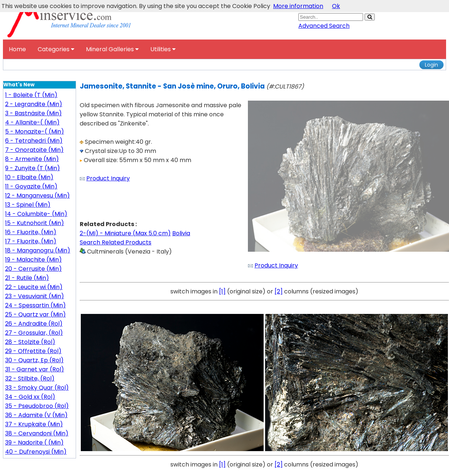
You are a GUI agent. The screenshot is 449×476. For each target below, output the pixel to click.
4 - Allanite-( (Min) (32, 122)
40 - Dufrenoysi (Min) (36, 452)
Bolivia (181, 233)
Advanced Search (324, 26)
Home (17, 49)
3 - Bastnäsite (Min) (33, 113)
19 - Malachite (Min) (33, 260)
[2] (279, 291)
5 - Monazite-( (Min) (35, 132)
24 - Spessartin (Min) (35, 305)
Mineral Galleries (112, 49)
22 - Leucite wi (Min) (34, 287)
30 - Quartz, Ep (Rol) (34, 360)
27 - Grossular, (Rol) (34, 333)
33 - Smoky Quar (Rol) (37, 388)
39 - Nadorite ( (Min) (34, 443)
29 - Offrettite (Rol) (33, 351)
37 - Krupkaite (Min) (34, 424)
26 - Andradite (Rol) (34, 324)
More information (298, 6)
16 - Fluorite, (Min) (31, 232)
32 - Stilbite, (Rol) (30, 378)
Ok (336, 6)
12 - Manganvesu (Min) (37, 196)
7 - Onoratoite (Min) (34, 150)
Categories (56, 49)
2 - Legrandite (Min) (34, 104)
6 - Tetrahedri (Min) (34, 141)
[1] (222, 291)
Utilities (163, 49)
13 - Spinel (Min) (28, 205)
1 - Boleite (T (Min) (31, 95)
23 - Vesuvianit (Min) (35, 296)
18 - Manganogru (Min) (38, 250)
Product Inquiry (108, 178)
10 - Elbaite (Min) (29, 177)
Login (431, 65)
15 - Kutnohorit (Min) (35, 223)
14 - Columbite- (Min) (36, 214)
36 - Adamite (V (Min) (36, 415)
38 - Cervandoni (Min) (37, 433)
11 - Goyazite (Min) (31, 186)
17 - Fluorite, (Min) (31, 241)
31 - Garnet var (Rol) (35, 369)
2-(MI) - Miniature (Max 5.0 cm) (125, 233)
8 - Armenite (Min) (32, 159)
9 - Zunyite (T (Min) (33, 168)
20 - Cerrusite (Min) (33, 269)
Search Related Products (116, 242)
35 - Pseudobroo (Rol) (37, 406)
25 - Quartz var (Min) (35, 314)
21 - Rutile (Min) (27, 278)
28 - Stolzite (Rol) (30, 342)
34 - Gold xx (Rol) (30, 397)
